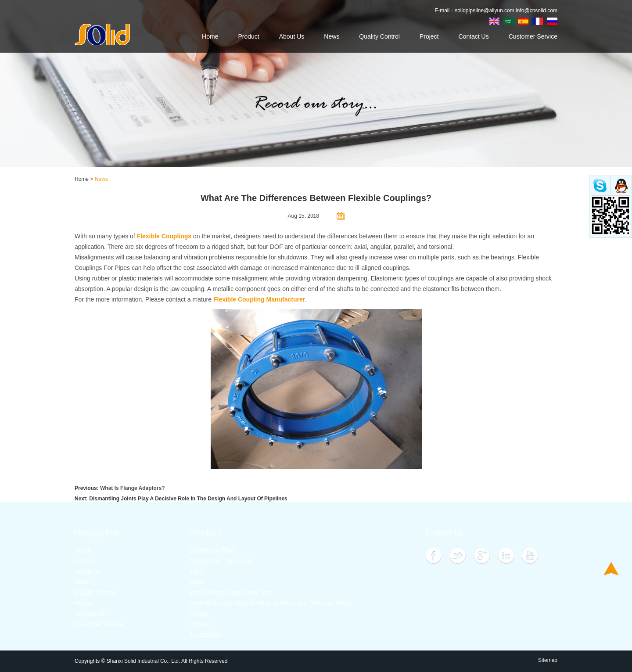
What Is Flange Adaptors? (133, 488)
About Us (292, 36)
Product (248, 36)
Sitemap (548, 660)
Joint (196, 571)
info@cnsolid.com (537, 11)
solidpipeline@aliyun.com (485, 11)
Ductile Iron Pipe (212, 550)
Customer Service (533, 36)
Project (429, 36)
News (332, 36)
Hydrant (200, 624)
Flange (199, 614)
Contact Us (473, 36)
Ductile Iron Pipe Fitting (221, 561)
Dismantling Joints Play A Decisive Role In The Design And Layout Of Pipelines (188, 499)
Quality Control (379, 36)
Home (210, 36)
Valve (197, 582)
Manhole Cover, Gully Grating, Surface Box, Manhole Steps (270, 603)
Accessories (206, 635)
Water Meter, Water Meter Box (230, 593)
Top (611, 569)
